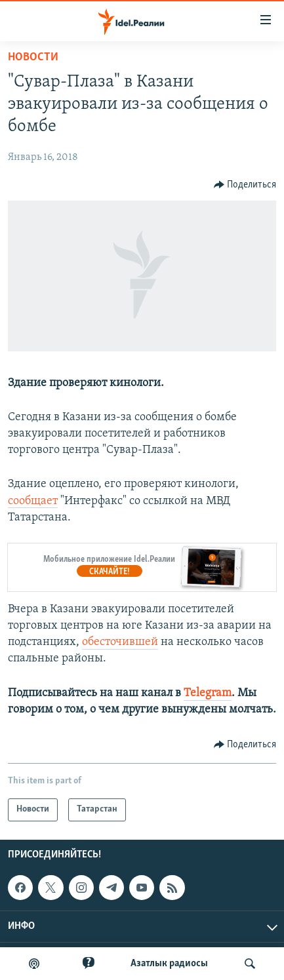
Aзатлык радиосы (169, 964)
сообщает (33, 501)
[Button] (245, 185)
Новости (33, 57)
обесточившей (120, 642)
